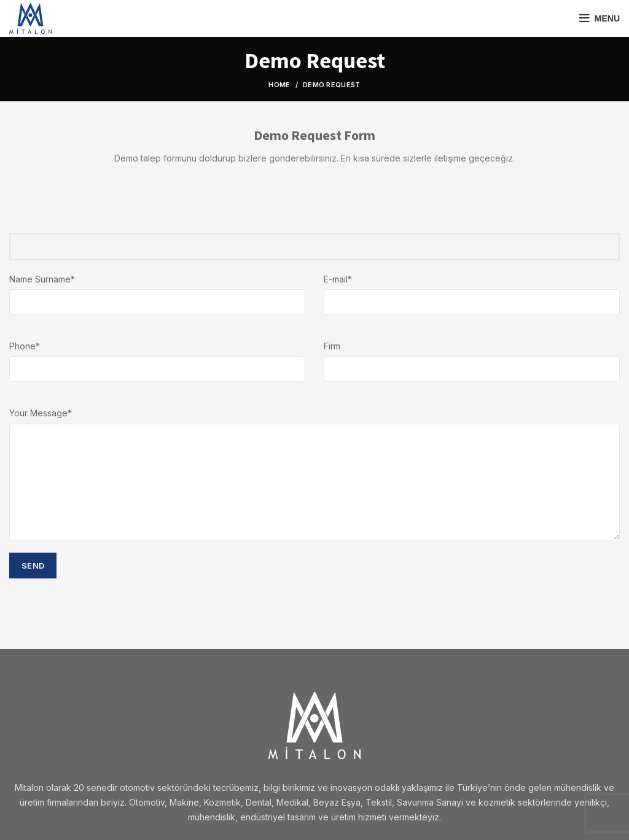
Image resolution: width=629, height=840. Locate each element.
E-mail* (338, 279)
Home (279, 85)
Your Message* (41, 413)
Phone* (25, 346)
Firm (332, 346)
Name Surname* (42, 279)
